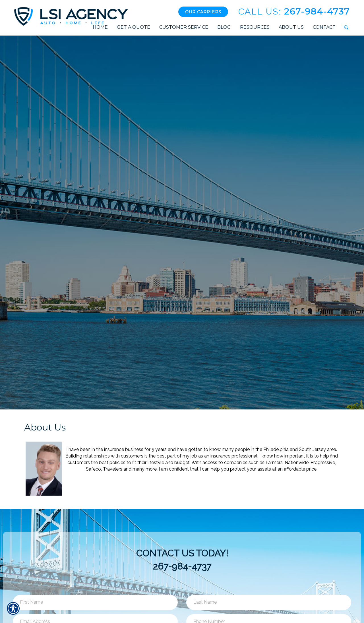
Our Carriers (203, 12)
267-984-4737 (294, 12)
